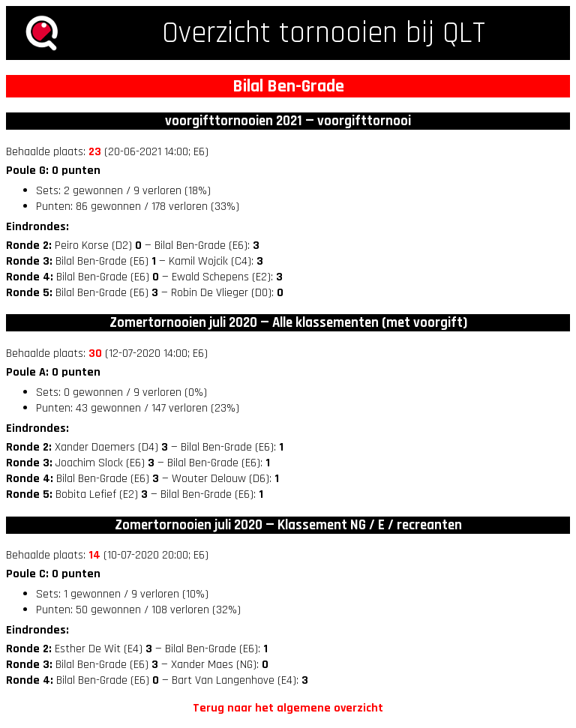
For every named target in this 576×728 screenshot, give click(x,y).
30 (95, 354)
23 (95, 152)
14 (94, 555)
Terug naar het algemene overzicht (288, 708)
